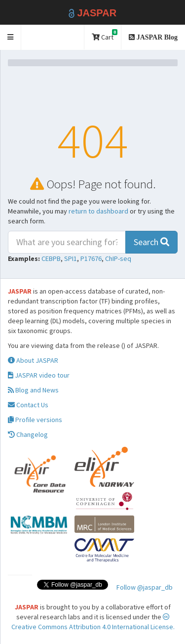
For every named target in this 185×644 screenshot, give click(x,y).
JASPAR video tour (39, 375)
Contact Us (28, 405)
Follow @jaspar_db (145, 587)
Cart (105, 35)
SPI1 (71, 258)
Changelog (28, 434)
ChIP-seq (118, 258)
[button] (11, 37)
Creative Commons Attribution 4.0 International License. (93, 622)
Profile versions (35, 420)
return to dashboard (98, 211)
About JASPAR (33, 360)
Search (151, 242)
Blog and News (33, 390)
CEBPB (51, 258)
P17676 (91, 258)
